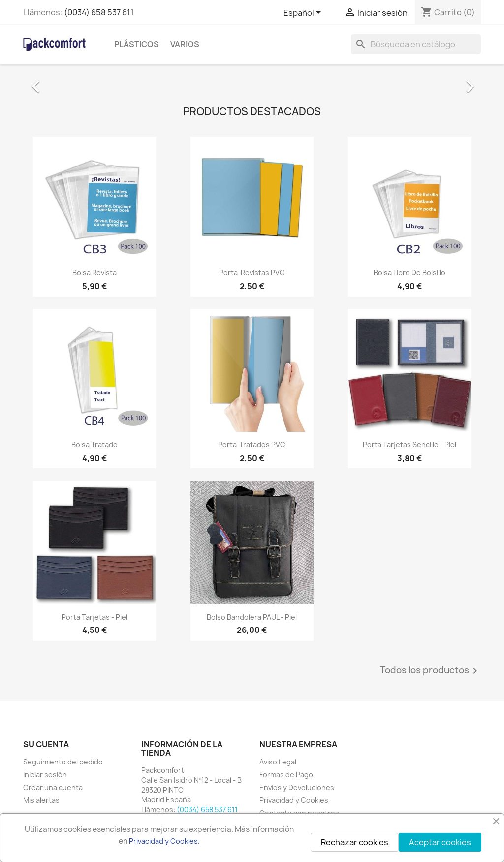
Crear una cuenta (53, 787)
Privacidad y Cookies (294, 800)
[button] (58, 81)
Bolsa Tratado (94, 445)
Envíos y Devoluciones (297, 787)
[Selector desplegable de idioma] (304, 13)
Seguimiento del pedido (63, 762)
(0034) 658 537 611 (99, 12)
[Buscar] (416, 44)
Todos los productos (430, 671)
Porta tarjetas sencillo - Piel (409, 445)
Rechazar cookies (355, 842)
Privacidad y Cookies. (164, 841)
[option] (252, 81)
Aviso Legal (278, 762)
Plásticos (137, 44)
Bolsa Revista (94, 273)
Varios (185, 44)
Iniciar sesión (45, 775)
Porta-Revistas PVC (252, 273)
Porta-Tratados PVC (252, 445)
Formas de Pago (286, 775)
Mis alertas (41, 800)
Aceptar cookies (440, 842)
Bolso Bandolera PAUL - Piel (252, 617)
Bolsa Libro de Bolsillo (409, 273)
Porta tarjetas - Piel (94, 617)
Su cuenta (46, 744)
